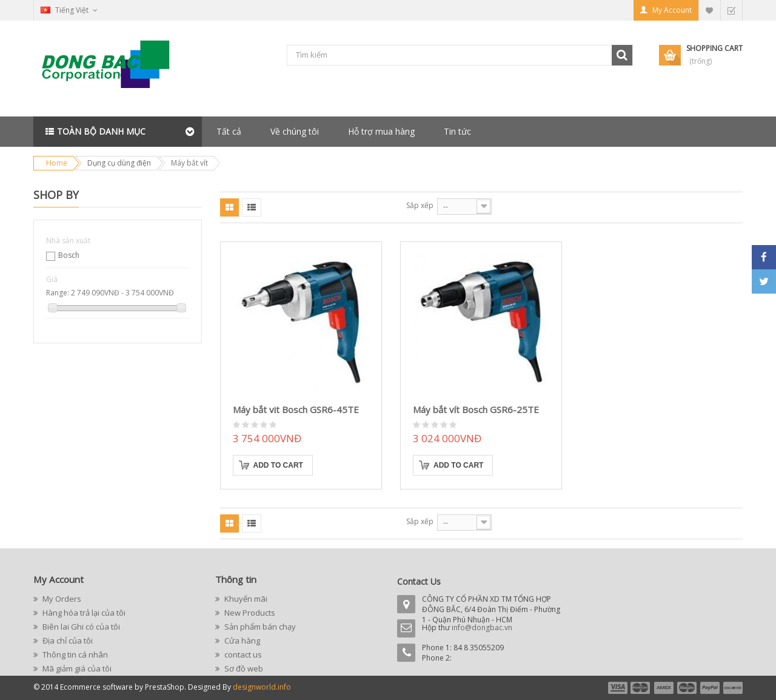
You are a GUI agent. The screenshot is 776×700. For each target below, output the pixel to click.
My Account (672, 10)
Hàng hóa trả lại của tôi (83, 613)
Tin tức (457, 131)
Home (57, 163)
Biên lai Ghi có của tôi (80, 627)
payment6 (732, 688)
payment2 (641, 688)
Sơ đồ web (243, 668)
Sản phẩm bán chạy (259, 627)
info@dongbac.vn (482, 628)
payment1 (617, 688)
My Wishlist (709, 10)
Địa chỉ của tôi (67, 641)
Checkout (731, 10)
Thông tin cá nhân (74, 655)
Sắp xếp (420, 205)
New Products (249, 613)
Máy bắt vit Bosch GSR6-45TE (296, 409)
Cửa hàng (241, 641)
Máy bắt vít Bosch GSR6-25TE (476, 409)
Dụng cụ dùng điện (119, 163)
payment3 (664, 688)
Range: (58, 293)
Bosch (69, 255)
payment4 (688, 688)
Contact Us (419, 581)
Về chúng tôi (295, 131)
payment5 (710, 688)
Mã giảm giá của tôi (76, 668)
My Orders (61, 599)
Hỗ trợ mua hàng (381, 131)
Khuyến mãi (245, 599)
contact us (242, 655)
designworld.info (262, 687)
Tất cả (229, 131)
